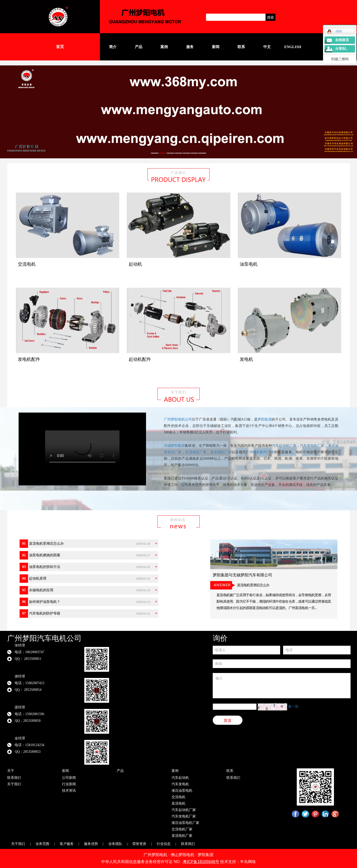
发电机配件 (29, 359)
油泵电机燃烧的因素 (45, 555)
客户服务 (67, 844)
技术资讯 (69, 791)
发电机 (246, 359)
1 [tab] (155, 156)
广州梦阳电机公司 (178, 419)
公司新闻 (69, 778)
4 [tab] (178, 156)
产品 (139, 47)
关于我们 (14, 784)
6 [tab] (194, 156)
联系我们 (14, 778)
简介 (113, 47)
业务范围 (42, 844)
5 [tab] (186, 156)
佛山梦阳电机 (182, 855)
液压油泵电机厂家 (185, 823)
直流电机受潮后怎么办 (46, 544)
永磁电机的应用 (41, 590)
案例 (164, 47)
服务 (190, 47)
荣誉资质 (139, 844)
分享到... (342, 49)
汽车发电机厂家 (312, 446)
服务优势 (91, 844)
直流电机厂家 (221, 452)
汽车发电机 (180, 784)
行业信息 (164, 844)
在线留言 (342, 40)
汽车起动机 (180, 778)
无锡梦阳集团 (174, 446)
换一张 (293, 707)
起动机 (135, 264)
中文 (267, 47)
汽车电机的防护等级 (45, 613)
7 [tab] (202, 156)
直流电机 (178, 803)
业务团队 (115, 844)
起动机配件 (140, 359)
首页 (60, 47)
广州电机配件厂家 (260, 452)
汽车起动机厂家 (284, 446)
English (293, 47)
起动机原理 (38, 578)
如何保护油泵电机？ (45, 602)
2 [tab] (163, 156)
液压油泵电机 (182, 791)
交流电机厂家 (196, 452)
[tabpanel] (178, 112)
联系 (241, 47)
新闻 (216, 47)
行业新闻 (69, 784)
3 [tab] (171, 156)
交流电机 (27, 264)
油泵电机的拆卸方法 (45, 567)
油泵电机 (249, 264)
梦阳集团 (265, 419)
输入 (282, 686)
